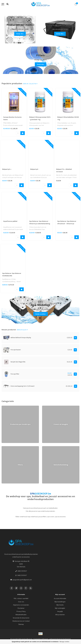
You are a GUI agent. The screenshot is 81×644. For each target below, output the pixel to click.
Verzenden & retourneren (21, 618)
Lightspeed (45, 639)
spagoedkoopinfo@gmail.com (22, 580)
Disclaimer (21, 608)
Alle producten (60, 615)
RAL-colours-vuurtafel (21, 598)
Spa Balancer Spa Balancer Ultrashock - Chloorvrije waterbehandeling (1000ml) (67, 224)
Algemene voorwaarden (21, 605)
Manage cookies (64, 642)
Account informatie (60, 598)
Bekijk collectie (30, 84)
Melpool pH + (7, 169)
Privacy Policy (21, 611)
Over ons (21, 602)
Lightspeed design (55, 639)
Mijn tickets (60, 605)
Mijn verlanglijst (60, 608)
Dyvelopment (67, 639)
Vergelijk (60, 611)
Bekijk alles (20, 34)
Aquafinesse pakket (10, 221)
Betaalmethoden (21, 615)
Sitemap (21, 624)
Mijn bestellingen (60, 602)
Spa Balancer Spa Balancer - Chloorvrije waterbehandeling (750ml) (40, 224)
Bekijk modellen (41, 314)
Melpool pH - (35, 169)
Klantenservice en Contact (21, 621)
